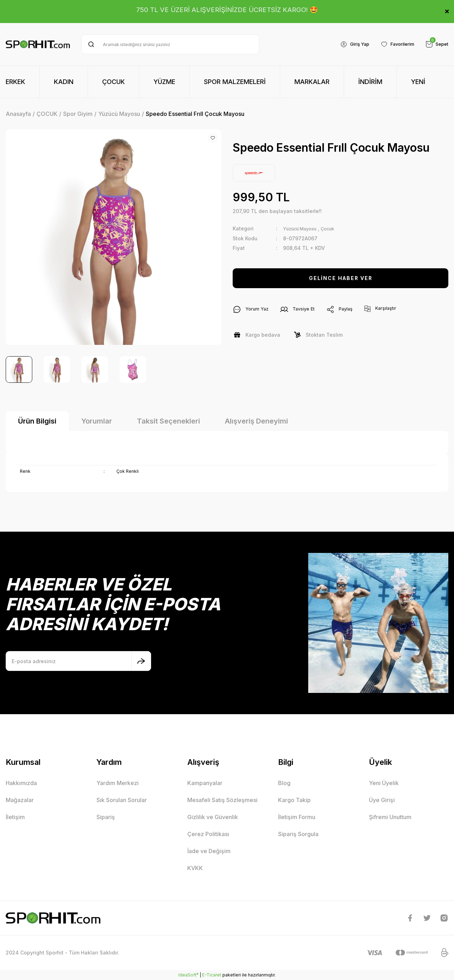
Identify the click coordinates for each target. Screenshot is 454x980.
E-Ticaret (212, 975)
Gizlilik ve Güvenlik (213, 817)
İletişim (15, 817)
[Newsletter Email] (78, 661)
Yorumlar (97, 421)
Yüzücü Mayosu (303, 228)
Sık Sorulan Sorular (122, 800)
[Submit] (141, 661)
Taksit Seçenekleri (168, 421)
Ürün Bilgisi (37, 421)
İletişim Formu (297, 817)
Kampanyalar (205, 783)
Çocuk (335, 228)
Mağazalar (20, 800)
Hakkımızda (21, 783)
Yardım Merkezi (118, 783)
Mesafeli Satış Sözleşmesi (222, 800)
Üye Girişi (382, 800)
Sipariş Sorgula (298, 834)
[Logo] (38, 44)
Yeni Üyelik (384, 783)
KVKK (195, 868)
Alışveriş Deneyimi (256, 421)
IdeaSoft (188, 975)
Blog (284, 783)
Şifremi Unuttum (390, 817)
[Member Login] (348, 44)
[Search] (170, 44)
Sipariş (106, 817)
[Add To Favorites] (213, 138)
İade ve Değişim (209, 851)
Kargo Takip (294, 800)
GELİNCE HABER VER (341, 278)
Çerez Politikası (208, 834)
